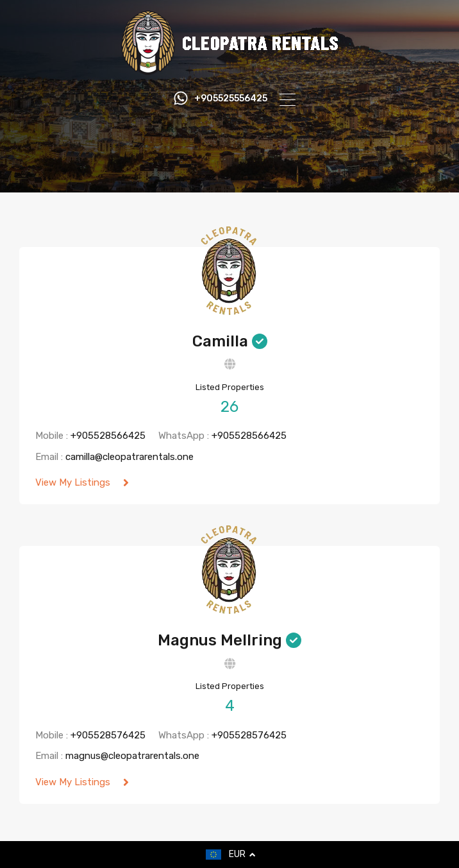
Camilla (220, 341)
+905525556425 (231, 99)
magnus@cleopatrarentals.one (132, 756)
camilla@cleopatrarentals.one (129, 457)
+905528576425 (108, 735)
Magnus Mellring (220, 640)
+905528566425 (108, 436)
